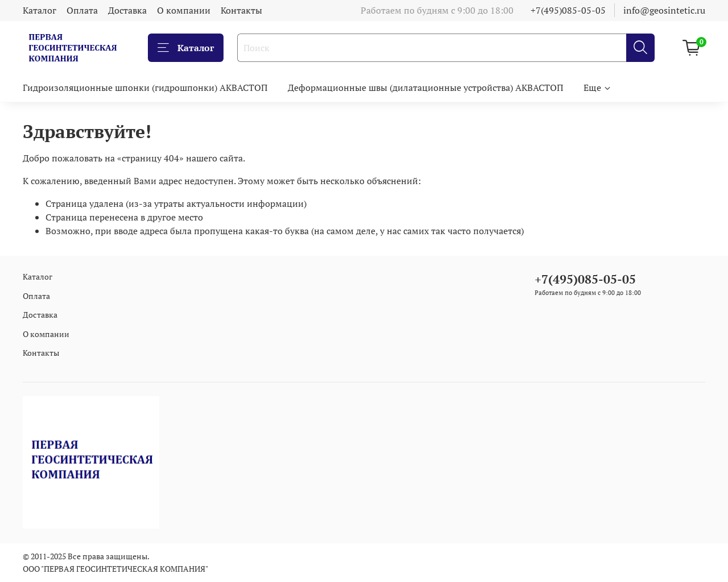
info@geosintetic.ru (664, 10)
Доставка (127, 10)
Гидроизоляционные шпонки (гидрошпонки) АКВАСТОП (145, 88)
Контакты (241, 10)
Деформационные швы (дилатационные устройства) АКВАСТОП (425, 88)
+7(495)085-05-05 (568, 10)
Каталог (40, 10)
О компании (184, 10)
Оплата (82, 10)
